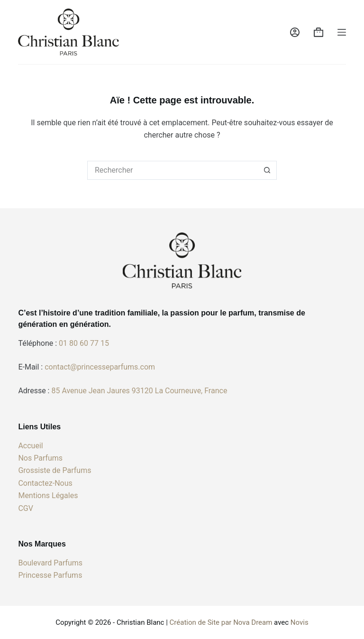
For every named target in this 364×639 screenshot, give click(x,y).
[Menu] (342, 32)
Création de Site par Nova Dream (221, 622)
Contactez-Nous (45, 483)
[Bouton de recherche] (267, 170)
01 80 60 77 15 (84, 343)
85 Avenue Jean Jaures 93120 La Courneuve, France (139, 391)
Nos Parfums (40, 458)
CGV (26, 508)
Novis (300, 622)
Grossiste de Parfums (55, 470)
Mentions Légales (48, 495)
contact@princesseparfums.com (100, 367)
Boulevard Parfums (50, 563)
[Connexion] (295, 32)
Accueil (30, 446)
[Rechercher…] (173, 170)
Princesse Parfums (50, 575)
